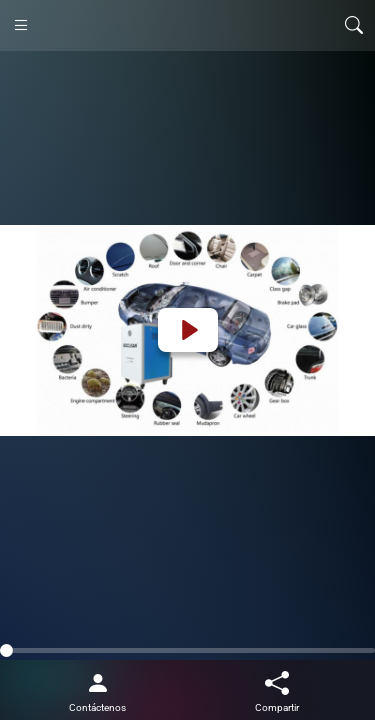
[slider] (187, 650)
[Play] (188, 330)
